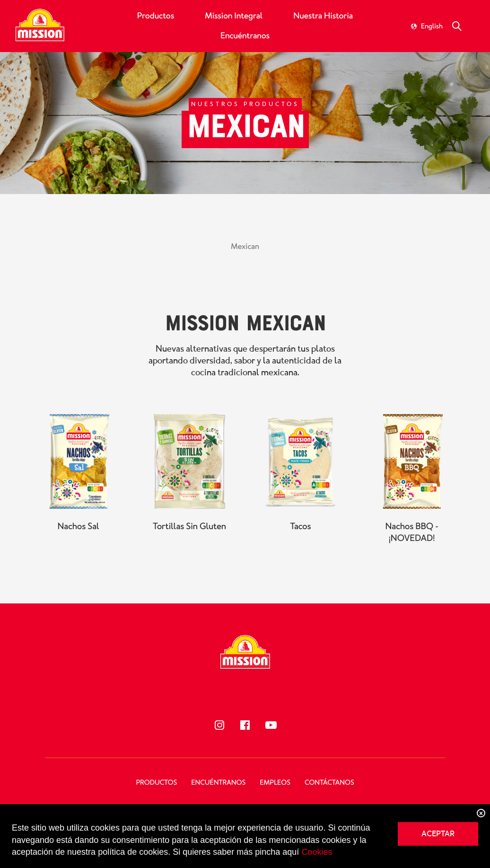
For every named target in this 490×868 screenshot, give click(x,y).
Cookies (317, 852)
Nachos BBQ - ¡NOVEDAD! (411, 541)
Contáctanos (329, 783)
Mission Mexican (245, 331)
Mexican (245, 247)
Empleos (275, 783)
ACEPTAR (438, 834)
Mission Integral (234, 16)
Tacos (300, 535)
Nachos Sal (78, 535)
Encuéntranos (245, 36)
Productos (156, 16)
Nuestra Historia (323, 16)
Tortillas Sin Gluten (189, 535)
